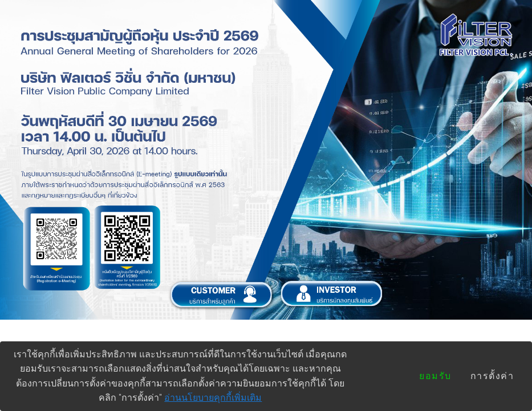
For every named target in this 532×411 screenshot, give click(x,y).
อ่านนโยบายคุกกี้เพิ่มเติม (213, 398)
